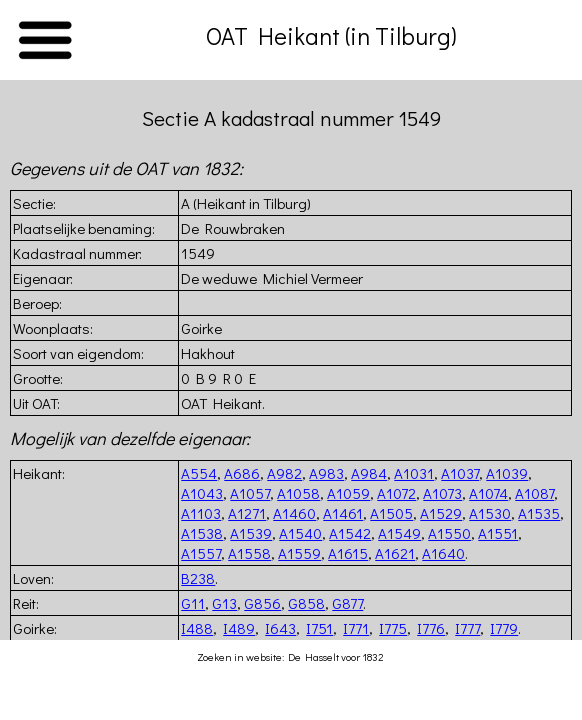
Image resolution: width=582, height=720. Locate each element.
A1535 (539, 513)
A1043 (202, 493)
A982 (284, 473)
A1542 (350, 533)
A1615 (348, 553)
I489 (239, 628)
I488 (197, 628)
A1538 (202, 533)
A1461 (343, 513)
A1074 (488, 493)
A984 (369, 473)
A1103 (201, 513)
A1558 (249, 553)
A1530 (490, 513)
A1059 (348, 493)
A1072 (396, 493)
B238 (198, 578)
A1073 (442, 493)
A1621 (395, 553)
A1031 (414, 473)
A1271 (247, 513)
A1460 (294, 513)
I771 (356, 628)
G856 (262, 603)
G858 (306, 603)
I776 (431, 628)
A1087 (534, 493)
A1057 (250, 493)
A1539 (251, 533)
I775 (393, 628)
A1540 (300, 533)
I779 (504, 628)
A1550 (449, 533)
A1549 (399, 533)
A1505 (391, 513)
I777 (467, 628)
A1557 (201, 553)
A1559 (299, 553)
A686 (242, 473)
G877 (347, 603)
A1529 (441, 513)
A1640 (443, 553)
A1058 (298, 493)
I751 (319, 628)
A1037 (460, 473)
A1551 (498, 533)
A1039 (507, 473)
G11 (193, 603)
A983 (326, 473)
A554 (199, 473)
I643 (280, 628)
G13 (224, 603)
